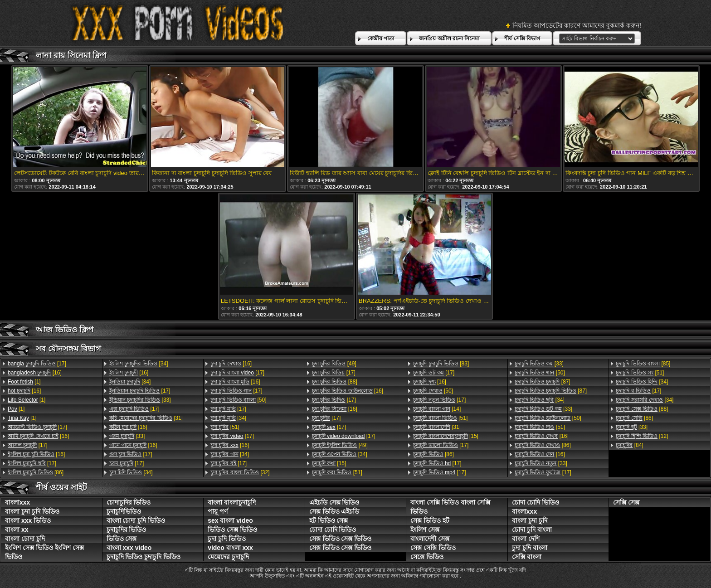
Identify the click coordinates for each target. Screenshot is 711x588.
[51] (225, 427)
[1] (24, 382)
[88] (335, 382)
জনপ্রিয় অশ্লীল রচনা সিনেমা (449, 39)
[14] (437, 409)
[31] (146, 418)
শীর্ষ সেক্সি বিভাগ (522, 39)
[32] (240, 472)
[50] (238, 400)
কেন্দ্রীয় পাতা (381, 39)
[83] (441, 364)
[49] (334, 364)
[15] (329, 463)
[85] (643, 364)
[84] (629, 445)
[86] (36, 472)
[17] (37, 364)
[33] (140, 400)
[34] (139, 364)
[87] (543, 382)
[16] (35, 373)
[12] (642, 436)
